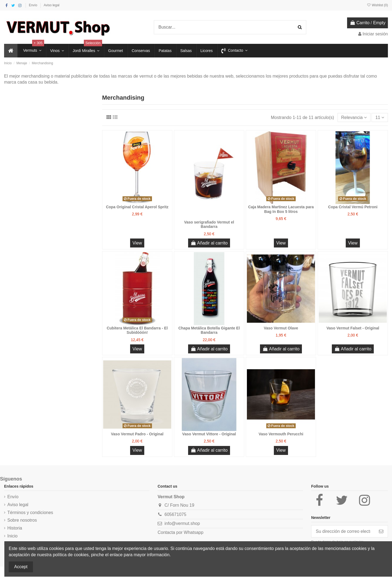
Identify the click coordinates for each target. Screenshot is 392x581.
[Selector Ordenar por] (354, 117)
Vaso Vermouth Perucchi (281, 434)
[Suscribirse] (381, 531)
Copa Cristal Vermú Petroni (353, 207)
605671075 (175, 514)
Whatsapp (194, 532)
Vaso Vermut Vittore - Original (209, 434)
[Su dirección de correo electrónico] (343, 531)
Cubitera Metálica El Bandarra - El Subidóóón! (137, 330)
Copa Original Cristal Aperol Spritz (137, 207)
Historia (15, 528)
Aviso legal (51, 5)
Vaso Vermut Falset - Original (353, 328)
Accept (21, 567)
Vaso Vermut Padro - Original (137, 434)
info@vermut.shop (182, 523)
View (137, 243)
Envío (33, 5)
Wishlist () (377, 5)
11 (380, 117)
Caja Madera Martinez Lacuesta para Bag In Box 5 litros (281, 209)
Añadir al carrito (209, 243)
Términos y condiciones (30, 513)
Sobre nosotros (22, 520)
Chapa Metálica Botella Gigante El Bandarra (209, 330)
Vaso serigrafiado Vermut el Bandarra (209, 224)
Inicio (12, 536)
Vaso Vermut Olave (281, 328)
